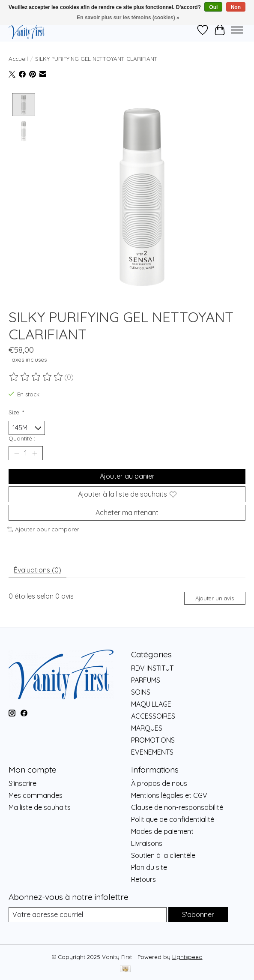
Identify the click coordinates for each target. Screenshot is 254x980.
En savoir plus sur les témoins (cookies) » (128, 18)
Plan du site (149, 867)
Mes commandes (36, 795)
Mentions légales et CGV (169, 795)
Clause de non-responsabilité (177, 807)
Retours (143, 879)
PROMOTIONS (153, 740)
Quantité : (22, 438)
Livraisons (147, 843)
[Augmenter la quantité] (35, 453)
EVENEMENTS (152, 752)
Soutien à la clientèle (163, 855)
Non (236, 7)
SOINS (141, 692)
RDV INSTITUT (152, 668)
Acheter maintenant (127, 513)
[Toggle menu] (237, 30)
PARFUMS (146, 680)
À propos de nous (159, 783)
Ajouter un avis (215, 598)
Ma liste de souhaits (40, 807)
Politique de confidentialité (173, 819)
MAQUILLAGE (151, 704)
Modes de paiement (162, 831)
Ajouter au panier (127, 477)
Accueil (18, 59)
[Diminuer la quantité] (17, 453)
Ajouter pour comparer (43, 530)
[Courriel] (88, 915)
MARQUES (147, 728)
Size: (16, 413)
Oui (213, 7)
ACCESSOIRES (153, 716)
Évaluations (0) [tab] (37, 570)
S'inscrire (22, 783)
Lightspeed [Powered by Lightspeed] (187, 957)
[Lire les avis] (36, 377)
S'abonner (198, 914)
